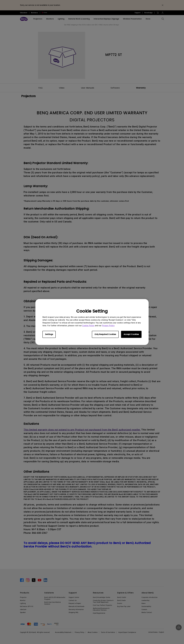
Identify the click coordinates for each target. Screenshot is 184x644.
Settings (49, 334)
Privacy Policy (108, 326)
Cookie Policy (88, 326)
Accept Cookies (131, 334)
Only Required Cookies (105, 334)
